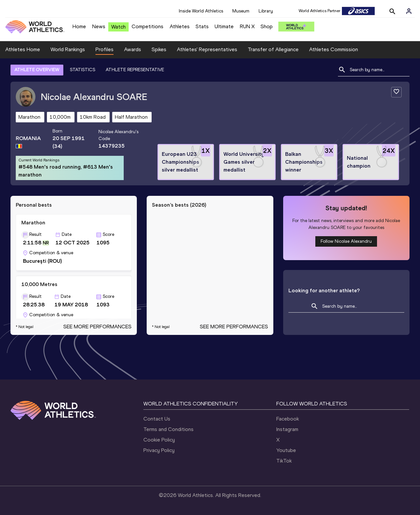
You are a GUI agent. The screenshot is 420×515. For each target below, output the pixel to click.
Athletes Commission (334, 49)
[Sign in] (409, 11)
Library (266, 11)
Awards (133, 49)
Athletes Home (23, 49)
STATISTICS (83, 70)
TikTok (284, 461)
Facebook (288, 419)
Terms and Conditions (168, 429)
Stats (202, 26)
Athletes (180, 26)
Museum (241, 11)
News (99, 26)
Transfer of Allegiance (273, 49)
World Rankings (68, 49)
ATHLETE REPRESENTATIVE (135, 70)
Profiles (105, 49)
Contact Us (157, 419)
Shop (267, 26)
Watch (118, 27)
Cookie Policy (159, 440)
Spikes (159, 49)
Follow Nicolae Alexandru (346, 241)
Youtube (286, 450)
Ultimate (224, 26)
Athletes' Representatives (207, 49)
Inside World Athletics (201, 11)
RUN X (247, 26)
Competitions (147, 26)
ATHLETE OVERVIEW (37, 70)
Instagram (287, 429)
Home (79, 26)
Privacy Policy (159, 450)
